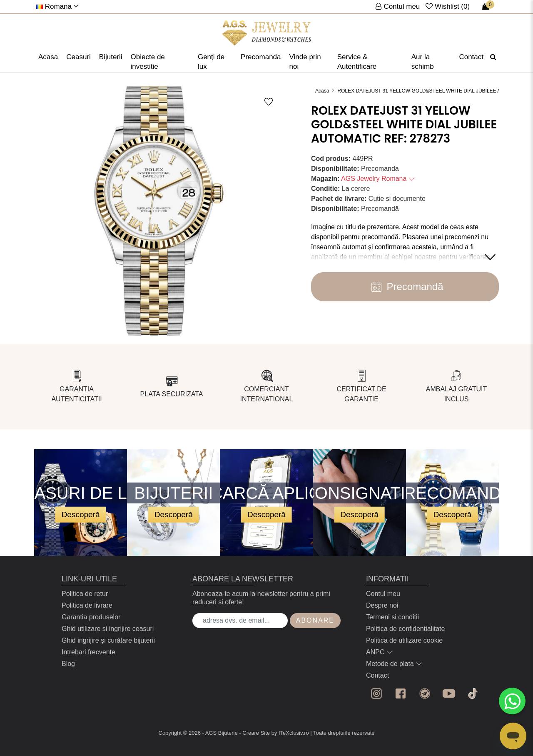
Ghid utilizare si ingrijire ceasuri (108, 629)
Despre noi (382, 605)
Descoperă (81, 514)
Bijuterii (111, 57)
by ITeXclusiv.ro (290, 733)
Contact (471, 57)
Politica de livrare (87, 605)
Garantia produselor (91, 617)
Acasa (48, 57)
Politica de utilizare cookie (404, 640)
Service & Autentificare (357, 62)
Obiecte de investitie (148, 62)
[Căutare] (493, 57)
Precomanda (261, 57)
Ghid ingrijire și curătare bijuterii (108, 640)
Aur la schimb (423, 62)
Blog (68, 664)
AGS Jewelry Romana (378, 179)
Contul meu (383, 594)
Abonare (315, 620)
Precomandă (405, 287)
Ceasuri (78, 57)
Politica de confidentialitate (405, 629)
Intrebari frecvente (88, 652)
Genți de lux (211, 62)
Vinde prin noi (305, 62)
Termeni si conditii (392, 617)
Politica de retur (85, 594)
